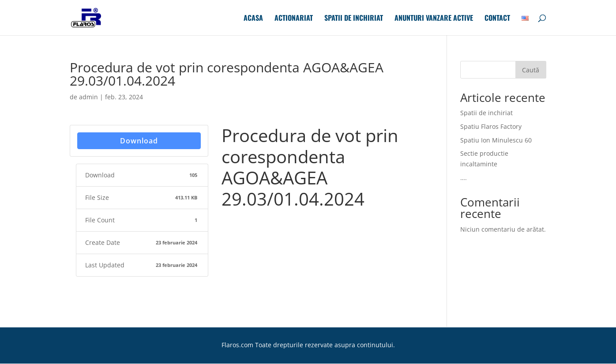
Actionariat (294, 19)
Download (139, 141)
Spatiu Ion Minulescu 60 (496, 140)
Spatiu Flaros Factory (491, 126)
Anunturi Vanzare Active (434, 19)
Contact (497, 19)
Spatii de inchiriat (354, 19)
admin (88, 97)
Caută (531, 70)
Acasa (253, 19)
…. (464, 178)
